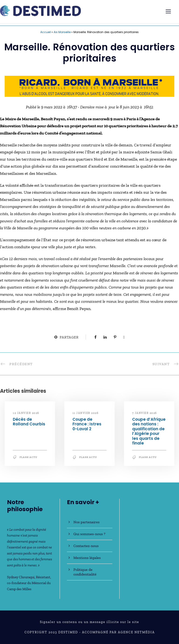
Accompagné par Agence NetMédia (118, 632)
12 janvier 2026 (26, 413)
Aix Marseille (62, 32)
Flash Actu (28, 457)
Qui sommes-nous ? (89, 534)
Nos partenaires (86, 522)
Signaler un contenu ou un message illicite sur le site (89, 622)
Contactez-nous (86, 546)
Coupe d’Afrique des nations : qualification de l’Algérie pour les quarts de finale (149, 431)
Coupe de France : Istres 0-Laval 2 (87, 424)
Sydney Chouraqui (21, 577)
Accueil (46, 32)
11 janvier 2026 (86, 413)
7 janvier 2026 (145, 413)
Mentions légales (87, 558)
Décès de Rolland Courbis (29, 422)
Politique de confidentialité (85, 572)
